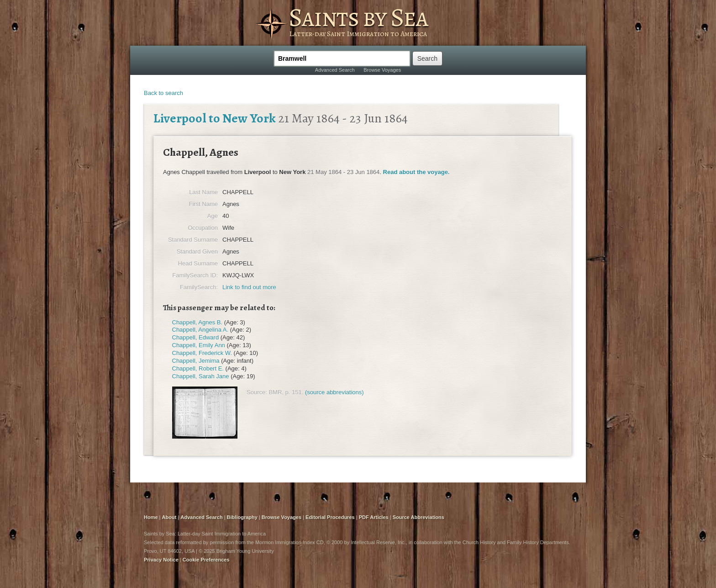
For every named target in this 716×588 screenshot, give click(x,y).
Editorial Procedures (330, 517)
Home (151, 517)
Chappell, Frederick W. (202, 353)
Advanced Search (335, 70)
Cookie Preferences (206, 560)
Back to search (163, 93)
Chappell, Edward (196, 337)
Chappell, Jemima (196, 361)
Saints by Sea (358, 17)
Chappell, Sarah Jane (201, 376)
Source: (257, 392)
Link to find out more (249, 287)
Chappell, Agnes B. (197, 322)
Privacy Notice (161, 560)
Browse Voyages (382, 70)
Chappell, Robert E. (198, 368)
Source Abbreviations (419, 517)
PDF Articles (374, 517)
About (169, 517)
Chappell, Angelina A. (200, 330)
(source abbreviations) (334, 392)
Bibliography (242, 517)
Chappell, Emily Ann (199, 345)
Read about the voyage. (416, 172)
